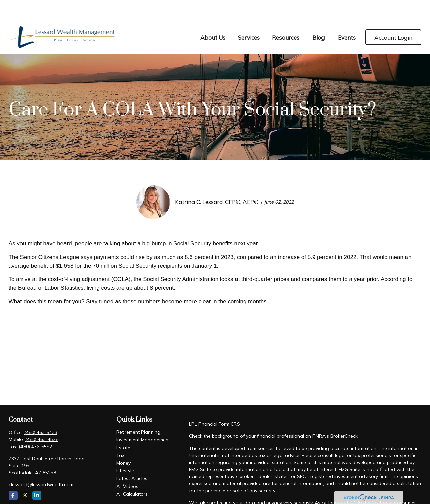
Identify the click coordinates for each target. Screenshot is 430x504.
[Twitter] (25, 476)
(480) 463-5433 (41, 413)
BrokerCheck (344, 416)
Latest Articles (132, 459)
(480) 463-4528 (42, 420)
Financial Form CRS (219, 404)
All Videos (127, 466)
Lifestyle (125, 451)
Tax (120, 435)
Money (123, 443)
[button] (213, 17)
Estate (123, 428)
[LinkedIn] (37, 476)
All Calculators (132, 474)
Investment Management (143, 420)
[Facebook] (13, 476)
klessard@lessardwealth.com (41, 465)
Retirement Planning (138, 412)
